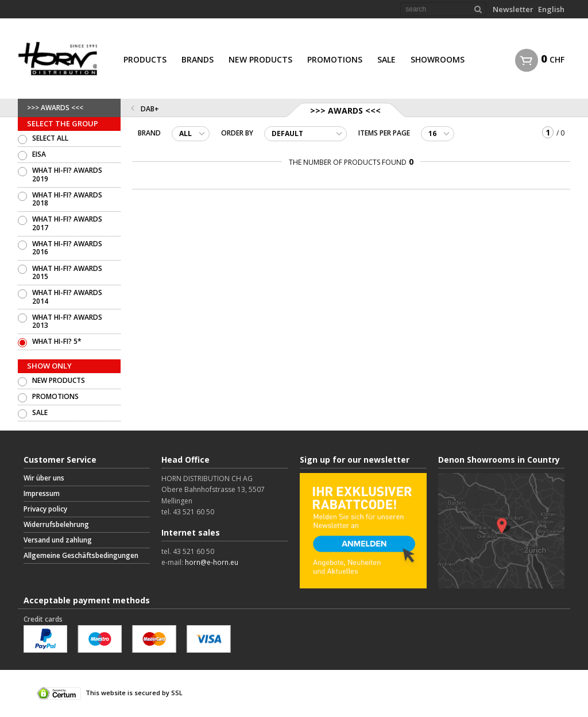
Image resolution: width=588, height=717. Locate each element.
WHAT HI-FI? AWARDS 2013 (67, 321)
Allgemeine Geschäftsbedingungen (81, 555)
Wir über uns (44, 478)
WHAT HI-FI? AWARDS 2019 (67, 174)
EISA (39, 154)
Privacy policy (45, 509)
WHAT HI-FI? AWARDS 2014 (67, 297)
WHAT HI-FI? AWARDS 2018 (67, 199)
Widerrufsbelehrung (56, 524)
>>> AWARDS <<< (55, 108)
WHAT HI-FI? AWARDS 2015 (67, 272)
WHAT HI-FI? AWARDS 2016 (67, 248)
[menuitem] (145, 59)
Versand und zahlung (58, 540)
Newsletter (513, 9)
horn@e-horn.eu (212, 562)
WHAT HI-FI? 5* (57, 341)
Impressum (42, 493)
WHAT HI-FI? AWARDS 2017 (67, 223)
